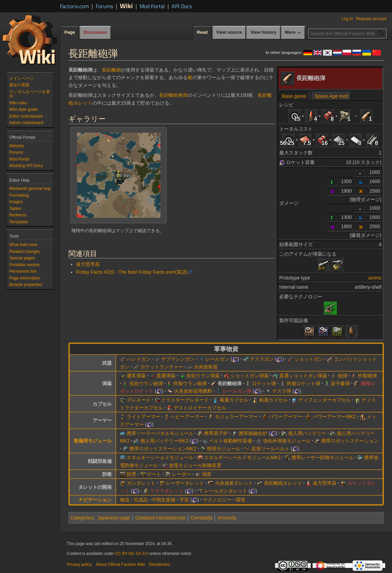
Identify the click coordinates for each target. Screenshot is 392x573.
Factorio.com (74, 6)
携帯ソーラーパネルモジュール (160, 433)
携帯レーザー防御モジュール (323, 457)
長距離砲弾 (230, 383)
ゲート (154, 474)
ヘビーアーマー (187, 417)
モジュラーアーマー (236, 417)
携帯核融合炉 (253, 433)
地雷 (207, 474)
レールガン (217, 359)
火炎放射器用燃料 (193, 391)
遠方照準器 (88, 264)
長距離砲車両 (173, 95)
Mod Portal (152, 6)
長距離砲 (111, 70)
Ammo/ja (227, 518)
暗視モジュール (224, 449)
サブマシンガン (178, 359)
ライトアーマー (143, 417)
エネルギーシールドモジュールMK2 (242, 457)
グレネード (139, 400)
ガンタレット (141, 483)
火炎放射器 (206, 367)
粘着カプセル (273, 400)
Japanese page (114, 518)
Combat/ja (202, 518)
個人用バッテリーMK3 (164, 441)
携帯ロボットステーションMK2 (163, 449)
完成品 (141, 500)
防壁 (131, 474)
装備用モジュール (93, 441)
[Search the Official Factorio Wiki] (347, 34)
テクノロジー (217, 500)
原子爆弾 (340, 383)
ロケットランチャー (162, 367)
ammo (375, 278)
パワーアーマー (285, 417)
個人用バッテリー (307, 433)
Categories (82, 518)
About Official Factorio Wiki (120, 564)
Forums (104, 6)
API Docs (182, 6)
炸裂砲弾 (367, 376)
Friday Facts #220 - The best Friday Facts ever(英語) (132, 272)
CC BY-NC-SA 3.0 (131, 554)
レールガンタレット (226, 491)
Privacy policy (79, 564)
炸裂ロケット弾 (303, 383)
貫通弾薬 (166, 376)
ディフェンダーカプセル (325, 400)
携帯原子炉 (216, 433)
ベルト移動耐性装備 (231, 441)
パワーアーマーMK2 (334, 417)
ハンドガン (139, 359)
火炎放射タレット (234, 483)
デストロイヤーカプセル (200, 408)
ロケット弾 (264, 383)
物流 (125, 500)
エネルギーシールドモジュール (160, 457)
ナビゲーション (95, 500)
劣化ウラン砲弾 (146, 383)
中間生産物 (163, 500)
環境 (240, 500)
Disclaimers (159, 564)
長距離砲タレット (283, 483)
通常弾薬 (136, 376)
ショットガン (309, 359)
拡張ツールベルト (270, 449)
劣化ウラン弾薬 (203, 376)
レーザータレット (185, 483)
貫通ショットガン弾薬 (303, 376)
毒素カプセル (234, 400)
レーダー (182, 474)
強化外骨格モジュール (287, 441)
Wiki (126, 6)
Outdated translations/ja (160, 518)
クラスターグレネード (185, 400)
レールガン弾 (237, 391)
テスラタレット (167, 491)
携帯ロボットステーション (350, 441)
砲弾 (343, 376)
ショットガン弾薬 (250, 376)
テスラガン (262, 359)
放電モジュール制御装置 (195, 465)
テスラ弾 (282, 391)
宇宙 (184, 500)
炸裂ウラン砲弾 (190, 383)
